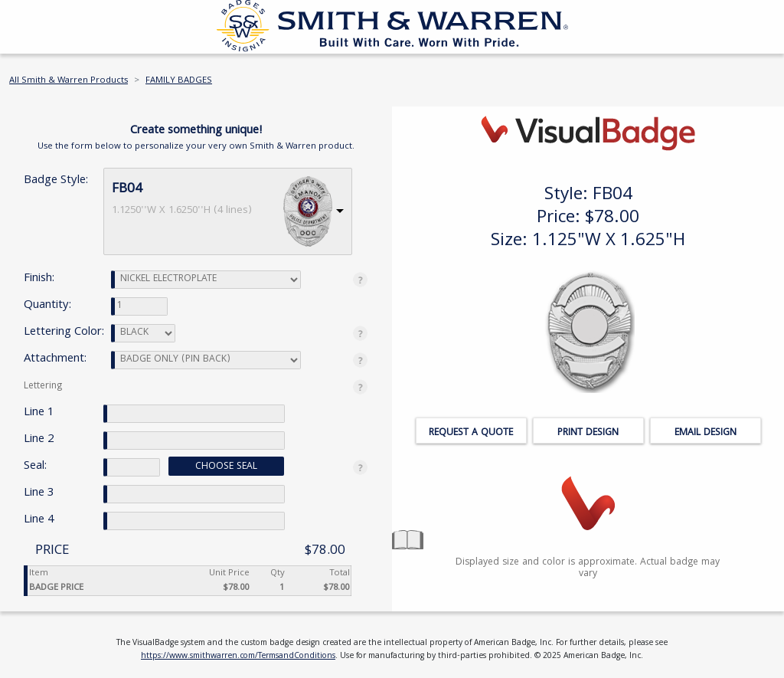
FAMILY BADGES (179, 81)
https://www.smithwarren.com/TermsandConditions (238, 657)
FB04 (127, 190)
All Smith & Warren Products (69, 81)
